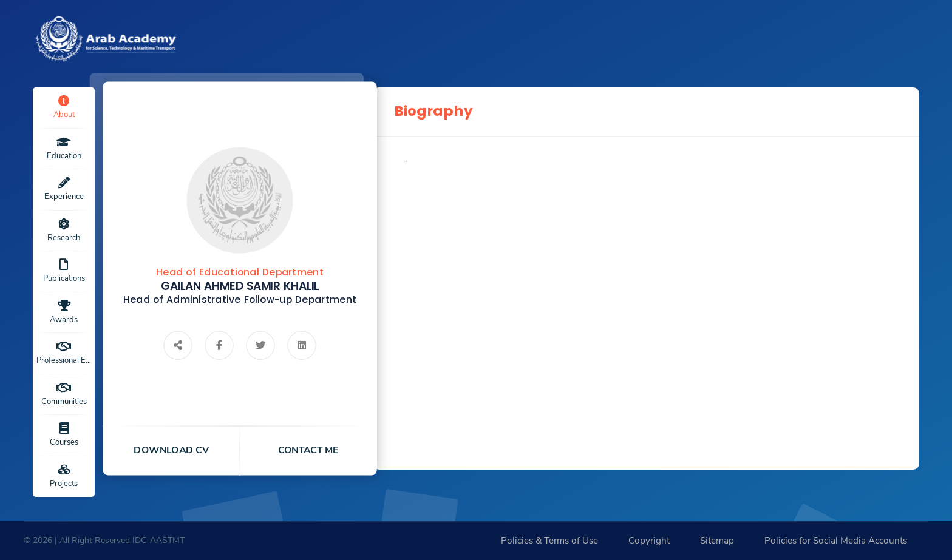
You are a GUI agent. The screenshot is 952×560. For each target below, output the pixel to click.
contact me (308, 450)
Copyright (649, 541)
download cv (172, 450)
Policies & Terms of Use (549, 541)
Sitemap (717, 541)
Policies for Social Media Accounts (836, 541)
